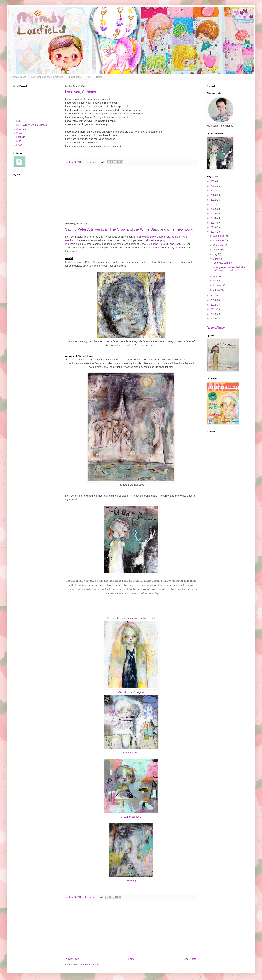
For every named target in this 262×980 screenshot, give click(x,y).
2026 (213, 181)
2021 (213, 204)
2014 (213, 296)
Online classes (18, 77)
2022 (213, 200)
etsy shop (75, 499)
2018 (213, 218)
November (219, 240)
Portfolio (21, 137)
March (217, 281)
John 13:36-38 (161, 244)
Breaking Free (131, 752)
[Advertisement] (131, 194)
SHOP (20, 121)
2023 (213, 195)
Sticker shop (74, 77)
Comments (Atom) (89, 965)
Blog (19, 141)
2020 (213, 209)
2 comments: (91, 162)
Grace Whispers (131, 881)
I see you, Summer (81, 92)
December (219, 236)
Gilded (122, 692)
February (218, 285)
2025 (213, 186)
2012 (213, 305)
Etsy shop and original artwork (47, 77)
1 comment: (91, 897)
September (219, 245)
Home (99, 77)
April (216, 276)
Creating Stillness (131, 817)
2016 (213, 227)
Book (89, 77)
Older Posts (190, 959)
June (216, 259)
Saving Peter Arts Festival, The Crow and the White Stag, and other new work (129, 229)
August (217, 250)
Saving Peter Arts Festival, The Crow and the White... (229, 269)
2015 (213, 232)
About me (22, 129)
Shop (19, 145)
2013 (213, 300)
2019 (213, 213)
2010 (213, 314)
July (216, 254)
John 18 (180, 244)
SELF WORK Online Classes (32, 125)
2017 (213, 223)
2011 (213, 309)
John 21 (156, 248)
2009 (213, 318)
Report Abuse (216, 328)
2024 (213, 191)
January (218, 290)
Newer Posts (73, 959)
